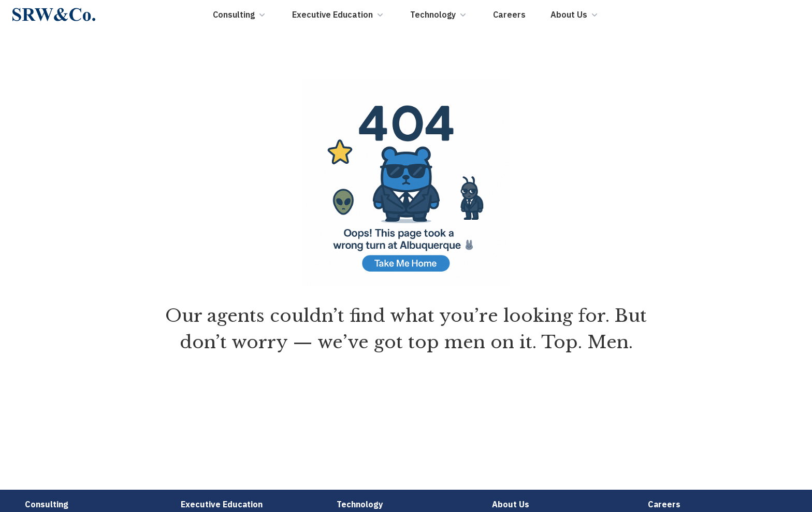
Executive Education (339, 15)
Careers (509, 15)
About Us (575, 15)
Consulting (240, 15)
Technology (439, 15)
